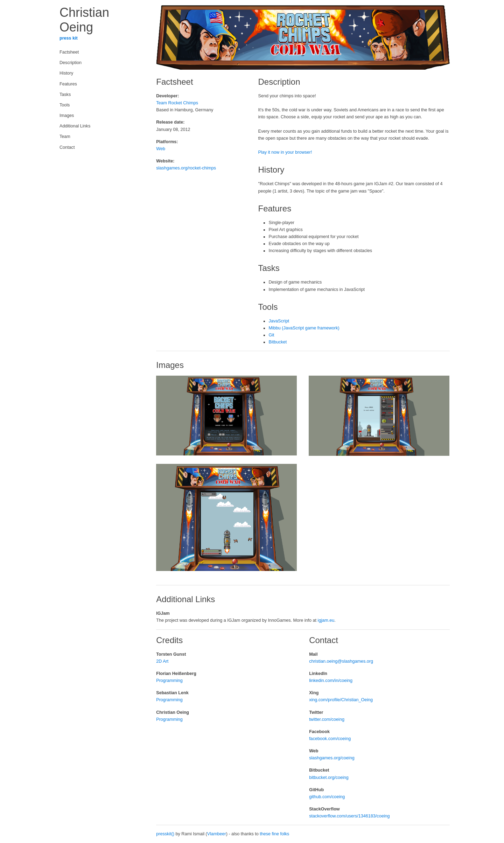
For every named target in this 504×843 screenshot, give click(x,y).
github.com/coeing (327, 797)
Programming (169, 681)
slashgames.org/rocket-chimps (186, 168)
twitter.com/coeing (327, 719)
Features (68, 84)
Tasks (65, 95)
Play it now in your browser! (285, 152)
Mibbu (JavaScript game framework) (304, 328)
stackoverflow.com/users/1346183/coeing (349, 816)
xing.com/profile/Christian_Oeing (341, 700)
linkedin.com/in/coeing (331, 681)
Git (271, 335)
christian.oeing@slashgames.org (341, 661)
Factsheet (69, 52)
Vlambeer (217, 834)
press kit (69, 38)
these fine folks (274, 834)
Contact (67, 147)
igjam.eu (326, 620)
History (66, 73)
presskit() (165, 834)
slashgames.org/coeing (332, 758)
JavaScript (279, 321)
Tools (65, 105)
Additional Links (75, 126)
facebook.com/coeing (330, 739)
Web (161, 149)
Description (71, 63)
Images (67, 116)
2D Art (162, 661)
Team (65, 137)
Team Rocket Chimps (177, 103)
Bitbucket (278, 342)
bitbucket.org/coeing (329, 778)
